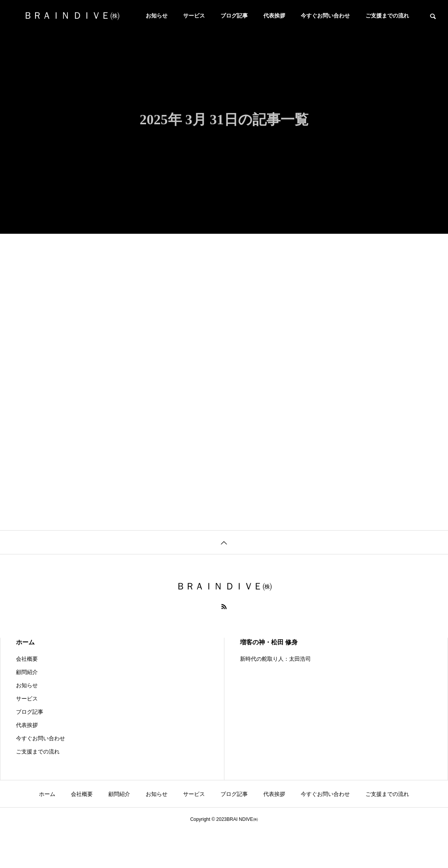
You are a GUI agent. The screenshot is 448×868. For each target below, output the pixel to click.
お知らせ (157, 16)
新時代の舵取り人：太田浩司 (275, 659)
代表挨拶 (274, 16)
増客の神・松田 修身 (269, 642)
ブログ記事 (234, 16)
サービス (194, 16)
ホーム (25, 642)
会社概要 (27, 659)
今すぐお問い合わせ (325, 16)
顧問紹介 (27, 672)
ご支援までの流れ (387, 16)
